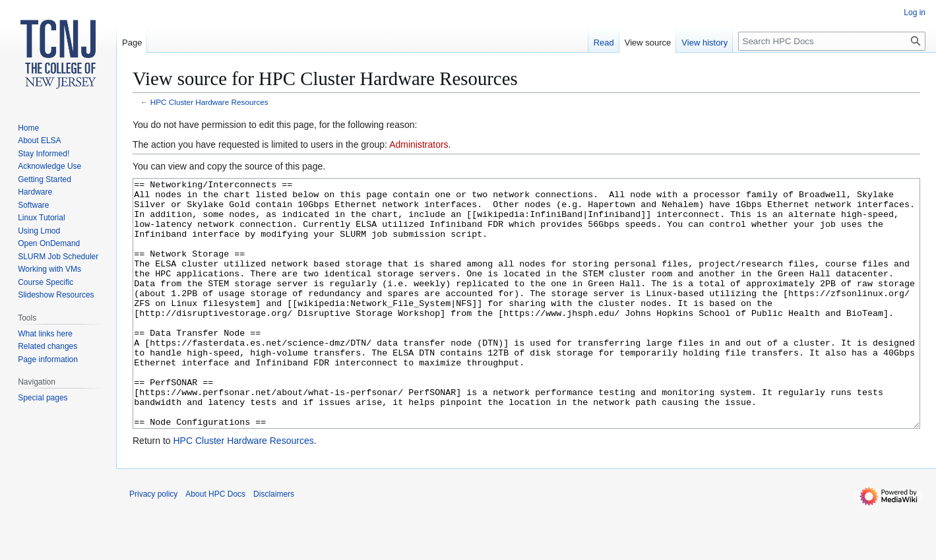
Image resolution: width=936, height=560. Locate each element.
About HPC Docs (215, 544)
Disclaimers (274, 544)
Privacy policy (153, 544)
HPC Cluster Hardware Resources (209, 102)
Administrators (419, 144)
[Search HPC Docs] (832, 41)
